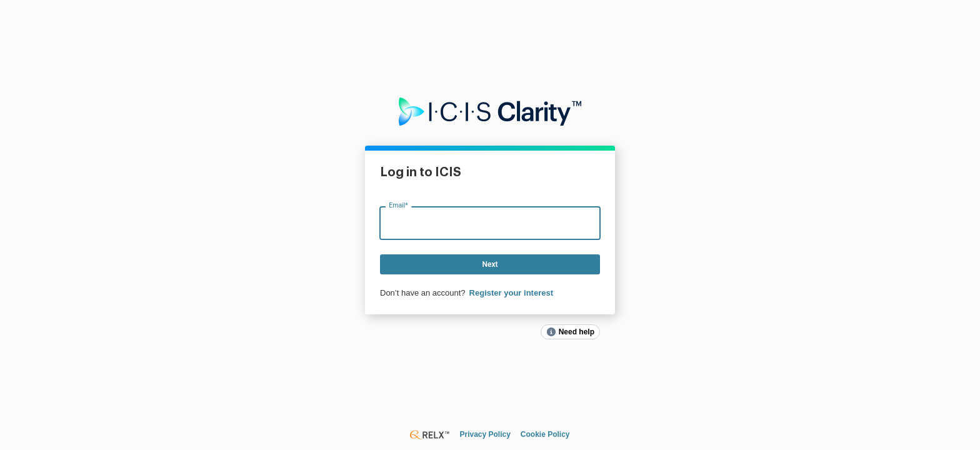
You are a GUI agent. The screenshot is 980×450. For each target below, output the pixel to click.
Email (398, 206)
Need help (577, 332)
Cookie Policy (545, 434)
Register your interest (511, 293)
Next (490, 264)
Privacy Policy (485, 434)
